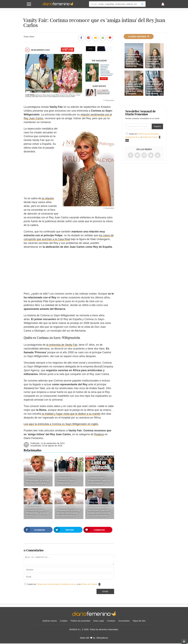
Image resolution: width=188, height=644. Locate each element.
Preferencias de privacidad (48, 584)
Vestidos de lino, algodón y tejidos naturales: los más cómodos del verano (155, 88)
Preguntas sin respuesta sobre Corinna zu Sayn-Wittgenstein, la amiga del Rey (37, 510)
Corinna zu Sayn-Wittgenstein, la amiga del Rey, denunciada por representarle (68, 512)
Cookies (64, 621)
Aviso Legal (99, 621)
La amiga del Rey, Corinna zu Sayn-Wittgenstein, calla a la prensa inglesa (99, 479)
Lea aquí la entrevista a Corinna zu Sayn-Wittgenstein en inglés (61, 424)
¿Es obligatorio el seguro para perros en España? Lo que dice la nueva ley (133, 59)
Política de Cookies (89, 584)
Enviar (105, 591)
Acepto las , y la (62, 584)
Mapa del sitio (139, 621)
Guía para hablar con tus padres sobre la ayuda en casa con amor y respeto (134, 88)
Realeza (99, 434)
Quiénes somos (50, 621)
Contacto (111, 621)
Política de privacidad (80, 621)
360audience (102, 638)
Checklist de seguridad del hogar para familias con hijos (154, 61)
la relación (48, 198)
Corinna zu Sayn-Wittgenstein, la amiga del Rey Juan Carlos (37, 480)
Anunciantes (124, 621)
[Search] (142, 4)
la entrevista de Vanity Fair (62, 345)
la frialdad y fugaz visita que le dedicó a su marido (71, 414)
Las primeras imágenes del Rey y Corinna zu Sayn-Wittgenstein (67, 479)
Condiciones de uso (69, 584)
